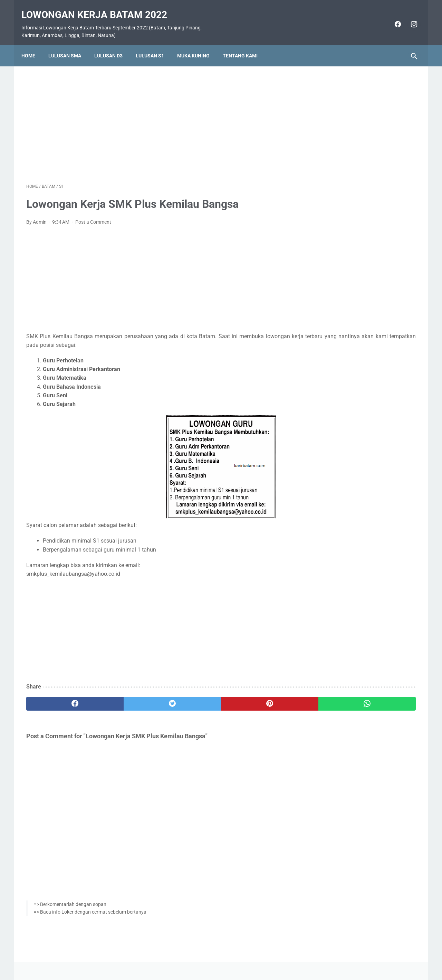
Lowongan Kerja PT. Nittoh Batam (359, 511)
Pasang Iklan (218, 955)
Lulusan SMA (70, 44)
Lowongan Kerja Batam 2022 (99, 7)
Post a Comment (93, 215)
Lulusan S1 (155, 44)
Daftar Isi (248, 955)
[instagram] (408, 17)
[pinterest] (189, 697)
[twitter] (124, 697)
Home (33, 44)
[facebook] (392, 17)
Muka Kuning (198, 44)
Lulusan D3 (113, 44)
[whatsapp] (255, 697)
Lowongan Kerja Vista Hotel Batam (361, 311)
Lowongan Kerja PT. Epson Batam (359, 469)
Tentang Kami (245, 44)
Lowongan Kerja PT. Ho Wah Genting (363, 428)
